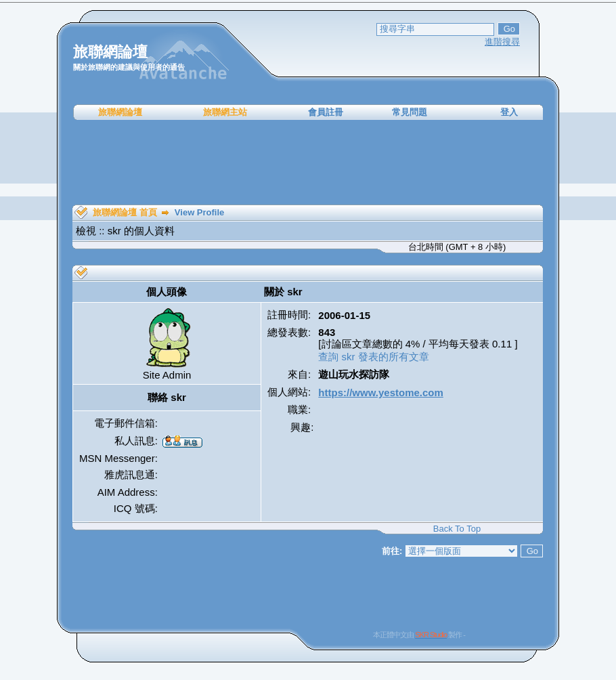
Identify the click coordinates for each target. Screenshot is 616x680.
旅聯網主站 (225, 112)
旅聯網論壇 (120, 112)
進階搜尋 (502, 42)
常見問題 (410, 112)
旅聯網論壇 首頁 (125, 212)
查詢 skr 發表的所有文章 (373, 357)
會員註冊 (326, 112)
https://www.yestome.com (380, 392)
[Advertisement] (308, 163)
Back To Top (457, 529)
